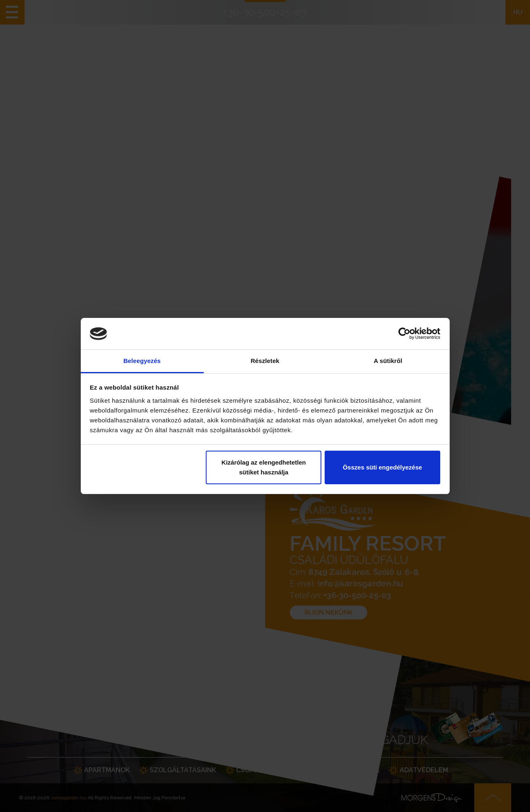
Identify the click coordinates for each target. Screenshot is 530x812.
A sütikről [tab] (388, 361)
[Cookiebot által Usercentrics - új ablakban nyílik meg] (404, 334)
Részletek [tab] (265, 361)
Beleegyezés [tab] (142, 361)
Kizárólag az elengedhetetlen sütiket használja (264, 467)
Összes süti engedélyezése (382, 467)
